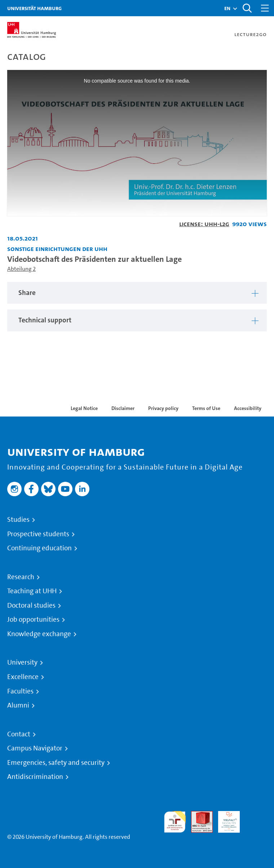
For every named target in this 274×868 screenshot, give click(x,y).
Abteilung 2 (21, 269)
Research (21, 577)
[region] (137, 293)
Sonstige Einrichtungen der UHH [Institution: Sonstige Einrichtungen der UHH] (57, 249)
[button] (227, 8)
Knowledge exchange (39, 634)
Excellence (23, 677)
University (22, 662)
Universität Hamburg (34, 8)
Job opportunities (33, 620)
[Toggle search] (247, 8)
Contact (19, 734)
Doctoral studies (31, 605)
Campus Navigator (35, 748)
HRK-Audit (225, 819)
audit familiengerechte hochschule (175, 822)
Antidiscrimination (35, 777)
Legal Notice (84, 408)
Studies (18, 520)
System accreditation (256, 819)
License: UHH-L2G (204, 224)
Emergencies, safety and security (56, 763)
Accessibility (248, 408)
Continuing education (39, 548)
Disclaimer (123, 408)
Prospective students (38, 534)
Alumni (18, 705)
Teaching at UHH (32, 591)
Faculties (20, 691)
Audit (198, 815)
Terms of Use (206, 408)
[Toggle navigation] (265, 8)
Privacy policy (163, 408)
